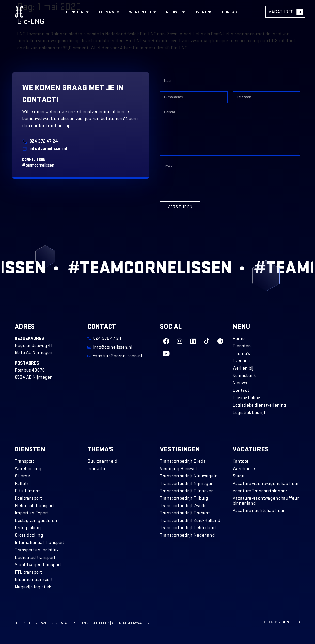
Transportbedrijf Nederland (187, 535)
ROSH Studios (289, 622)
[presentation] (197, 187)
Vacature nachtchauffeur (259, 511)
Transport (24, 461)
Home (239, 339)
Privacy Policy (246, 398)
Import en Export (31, 513)
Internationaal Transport (39, 543)
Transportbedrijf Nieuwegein (189, 476)
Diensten (77, 12)
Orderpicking (28, 528)
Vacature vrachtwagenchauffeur (266, 483)
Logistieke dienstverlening (259, 405)
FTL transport (28, 572)
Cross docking (29, 535)
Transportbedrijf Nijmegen (187, 483)
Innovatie (97, 469)
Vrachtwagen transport (38, 565)
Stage (238, 476)
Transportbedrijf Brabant (185, 513)
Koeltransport (28, 498)
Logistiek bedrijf (249, 413)
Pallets (22, 483)
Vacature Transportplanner (260, 491)
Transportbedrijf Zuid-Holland (190, 520)
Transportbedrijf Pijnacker (186, 491)
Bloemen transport (34, 580)
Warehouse (244, 469)
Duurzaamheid (102, 461)
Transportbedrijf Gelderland (188, 528)
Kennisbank (244, 376)
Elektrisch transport (34, 506)
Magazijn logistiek (33, 587)
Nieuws (175, 12)
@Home (22, 476)
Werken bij (143, 12)
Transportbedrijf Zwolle (183, 506)
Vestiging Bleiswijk (179, 469)
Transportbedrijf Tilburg (184, 498)
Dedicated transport (35, 557)
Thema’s (109, 12)
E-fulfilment (27, 491)
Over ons (204, 12)
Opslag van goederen (36, 520)
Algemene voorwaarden (131, 623)
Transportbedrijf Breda (183, 461)
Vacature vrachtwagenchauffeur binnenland (266, 501)
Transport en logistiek (37, 550)
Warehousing (28, 469)
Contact (231, 12)
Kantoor (240, 461)
